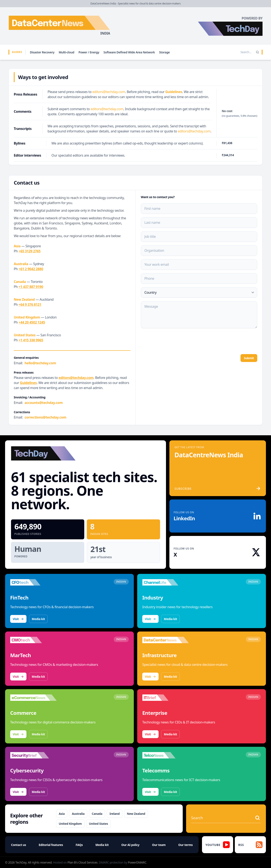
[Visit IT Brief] (166, 698)
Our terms (185, 845)
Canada (97, 814)
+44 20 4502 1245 (32, 322)
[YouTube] (218, 845)
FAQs (79, 845)
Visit (18, 619)
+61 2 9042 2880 (31, 269)
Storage (164, 52)
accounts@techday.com (44, 403)
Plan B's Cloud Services (83, 862)
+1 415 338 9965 (31, 340)
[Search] (257, 52)
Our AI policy (130, 845)
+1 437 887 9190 (31, 287)
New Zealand (136, 814)
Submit (249, 358)
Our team (159, 845)
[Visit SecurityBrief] (33, 755)
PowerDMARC (137, 862)
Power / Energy (89, 52)
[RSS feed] (250, 845)
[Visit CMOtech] (33, 640)
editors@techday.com (109, 92)
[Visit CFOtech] (33, 582)
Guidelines (174, 92)
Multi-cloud (66, 52)
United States (98, 824)
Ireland (115, 814)
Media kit (38, 619)
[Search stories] (237, 52)
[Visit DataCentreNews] (166, 640)
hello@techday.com (40, 363)
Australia (78, 814)
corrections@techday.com (45, 417)
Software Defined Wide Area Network (129, 52)
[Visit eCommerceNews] (33, 698)
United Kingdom (70, 824)
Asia (62, 814)
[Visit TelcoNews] (166, 755)
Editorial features (51, 845)
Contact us (19, 845)
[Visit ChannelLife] (166, 582)
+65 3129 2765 (30, 251)
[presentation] (173, 341)
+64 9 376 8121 (30, 305)
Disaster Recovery (42, 52)
